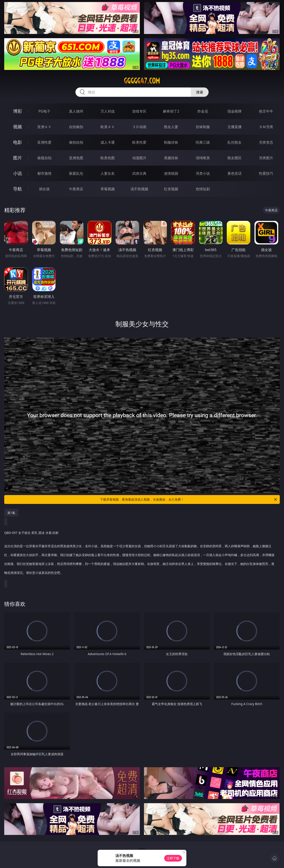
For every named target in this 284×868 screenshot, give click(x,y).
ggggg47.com (142, 81)
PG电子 (44, 111)
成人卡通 (108, 142)
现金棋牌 (235, 111)
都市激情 (44, 173)
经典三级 (203, 142)
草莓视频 (108, 189)
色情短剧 (203, 189)
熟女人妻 (171, 127)
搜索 (200, 92)
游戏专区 (139, 111)
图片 (18, 158)
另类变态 (266, 142)
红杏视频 (171, 189)
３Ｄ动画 (139, 127)
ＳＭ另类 (266, 127)
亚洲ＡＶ (44, 127)
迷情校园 (171, 173)
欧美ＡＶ (108, 127)
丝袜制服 (203, 127)
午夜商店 (76, 189)
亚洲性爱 (44, 142)
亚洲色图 (76, 158)
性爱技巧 (266, 173)
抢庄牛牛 (266, 111)
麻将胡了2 (171, 111)
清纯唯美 (203, 158)
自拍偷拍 (76, 127)
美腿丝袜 (171, 158)
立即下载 (173, 858)
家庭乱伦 (76, 173)
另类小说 (203, 173)
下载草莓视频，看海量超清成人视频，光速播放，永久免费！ (189, 499)
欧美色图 (108, 158)
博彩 (18, 111)
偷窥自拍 (44, 158)
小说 (18, 173)
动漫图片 (139, 158)
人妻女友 (108, 173)
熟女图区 (235, 158)
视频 (18, 127)
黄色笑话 (235, 173)
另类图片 (266, 158)
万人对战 (108, 111)
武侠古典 (139, 173)
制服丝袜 (171, 142)
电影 (18, 142)
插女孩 (44, 189)
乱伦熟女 (235, 142)
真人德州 (76, 111)
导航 (18, 189)
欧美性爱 (139, 142)
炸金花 (203, 111)
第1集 (11, 513)
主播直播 (235, 127)
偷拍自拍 (76, 142)
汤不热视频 (139, 189)
